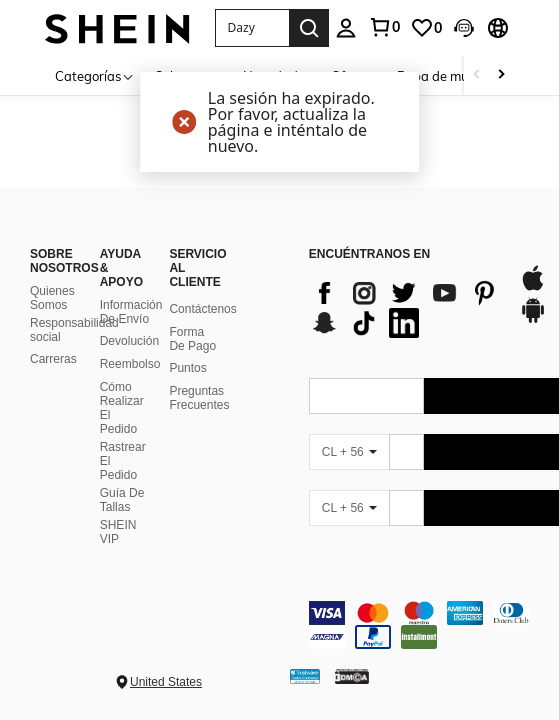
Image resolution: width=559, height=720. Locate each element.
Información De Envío (131, 312)
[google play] (533, 320)
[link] (384, 27)
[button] (252, 28)
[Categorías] (95, 75)
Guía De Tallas (122, 500)
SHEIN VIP (118, 532)
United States (166, 682)
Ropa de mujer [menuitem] (440, 76)
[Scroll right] (501, 75)
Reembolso (130, 364)
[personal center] (346, 28)
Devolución (129, 341)
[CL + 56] (349, 452)
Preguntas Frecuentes (199, 398)
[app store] (533, 288)
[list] (404, 308)
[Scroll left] (477, 75)
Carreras (53, 359)
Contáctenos (202, 309)
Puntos (187, 368)
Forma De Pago (192, 339)
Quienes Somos (52, 298)
